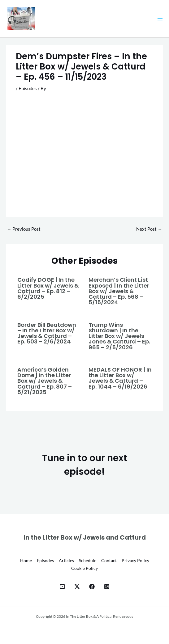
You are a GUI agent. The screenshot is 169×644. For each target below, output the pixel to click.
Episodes (28, 88)
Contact (109, 561)
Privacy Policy (135, 561)
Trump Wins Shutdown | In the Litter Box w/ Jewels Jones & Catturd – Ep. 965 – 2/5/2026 (119, 336)
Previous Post (24, 229)
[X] (77, 587)
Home (26, 561)
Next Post (149, 229)
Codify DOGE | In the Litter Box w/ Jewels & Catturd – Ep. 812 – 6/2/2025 (48, 288)
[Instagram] (107, 587)
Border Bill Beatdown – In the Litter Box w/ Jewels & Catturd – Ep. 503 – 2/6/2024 (47, 333)
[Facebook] (92, 587)
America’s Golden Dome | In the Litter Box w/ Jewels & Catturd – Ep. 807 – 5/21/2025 (45, 381)
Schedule (88, 561)
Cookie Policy (84, 568)
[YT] (62, 587)
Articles (66, 561)
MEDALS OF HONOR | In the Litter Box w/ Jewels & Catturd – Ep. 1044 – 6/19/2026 (120, 378)
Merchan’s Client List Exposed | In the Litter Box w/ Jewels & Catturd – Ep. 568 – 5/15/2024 (119, 291)
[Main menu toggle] (160, 19)
